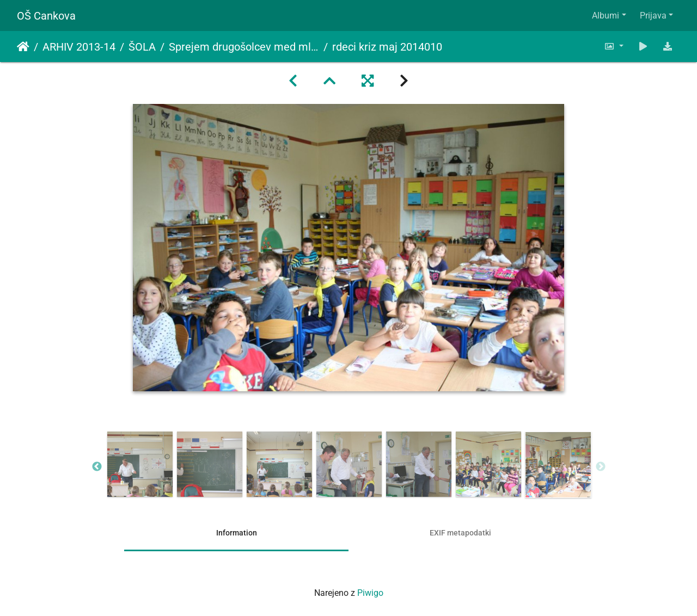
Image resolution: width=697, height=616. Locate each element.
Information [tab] (237, 533)
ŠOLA (142, 47)
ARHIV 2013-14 (79, 47)
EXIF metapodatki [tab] (460, 533)
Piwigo (370, 593)
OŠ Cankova (46, 16)
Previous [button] (97, 467)
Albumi (606, 16)
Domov (23, 47)
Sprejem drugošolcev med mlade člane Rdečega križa (244, 47)
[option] (140, 464)
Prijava (653, 16)
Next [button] (601, 467)
